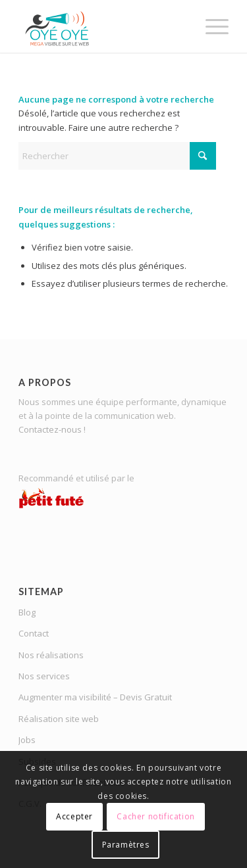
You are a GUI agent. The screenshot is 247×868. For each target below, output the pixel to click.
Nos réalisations (51, 655)
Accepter (74, 816)
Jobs (27, 740)
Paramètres (126, 845)
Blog (27, 612)
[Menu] (210, 26)
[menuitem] (210, 26)
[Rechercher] (117, 156)
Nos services (44, 676)
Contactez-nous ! (52, 429)
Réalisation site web (59, 719)
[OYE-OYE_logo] (102, 26)
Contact (34, 633)
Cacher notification (155, 816)
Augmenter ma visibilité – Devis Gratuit (95, 697)
